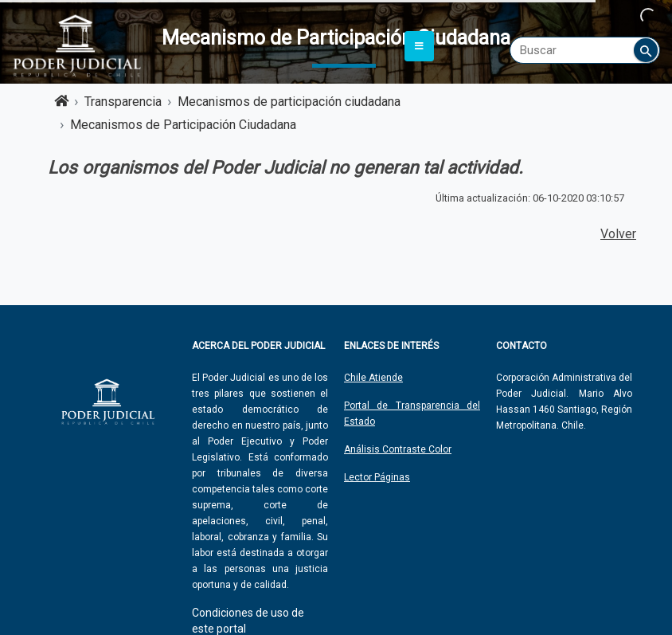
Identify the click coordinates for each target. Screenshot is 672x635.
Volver (618, 234)
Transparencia (123, 102)
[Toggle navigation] (419, 46)
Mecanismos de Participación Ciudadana (183, 125)
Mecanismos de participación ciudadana (289, 102)
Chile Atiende (373, 378)
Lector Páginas (377, 477)
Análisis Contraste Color (398, 449)
